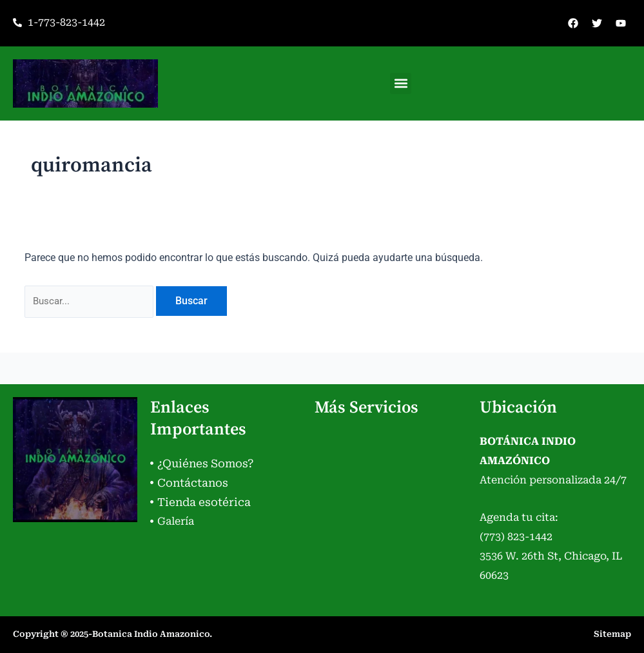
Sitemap (612, 634)
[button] (401, 83)
